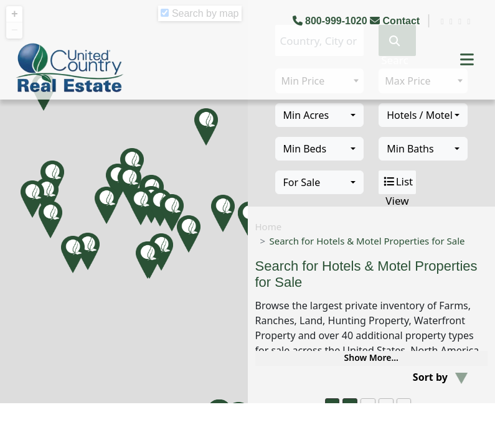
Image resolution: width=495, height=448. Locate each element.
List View (398, 182)
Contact (396, 21)
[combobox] (320, 115)
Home (269, 226)
